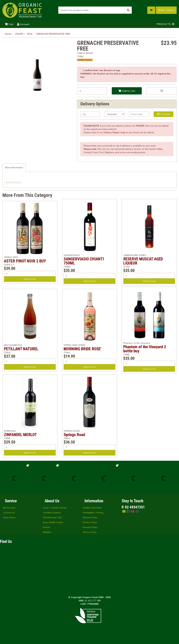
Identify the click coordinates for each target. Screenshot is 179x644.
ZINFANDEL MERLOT (20, 435)
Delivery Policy (90, 517)
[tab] (14, 168)
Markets (47, 532)
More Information (14, 167)
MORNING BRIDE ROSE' (82, 349)
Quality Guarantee (92, 508)
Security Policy (90, 527)
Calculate (164, 114)
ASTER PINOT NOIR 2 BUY (25, 261)
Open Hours (9, 517)
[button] (161, 91)
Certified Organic (85, 60)
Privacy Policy (90, 522)
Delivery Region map (114, 132)
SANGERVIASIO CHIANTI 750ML (84, 261)
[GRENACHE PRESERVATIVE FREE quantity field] (92, 91)
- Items (166, 10)
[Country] (115, 114)
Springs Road (74, 435)
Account (23, 24)
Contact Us (9, 513)
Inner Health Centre (53, 522)
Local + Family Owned (55, 508)
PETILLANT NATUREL (21, 349)
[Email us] (124, 511)
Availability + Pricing (93, 513)
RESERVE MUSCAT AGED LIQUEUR (143, 261)
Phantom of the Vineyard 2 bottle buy (145, 349)
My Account (9, 508)
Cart (9, 24)
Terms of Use (90, 532)
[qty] (90, 114)
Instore (46, 527)
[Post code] (139, 114)
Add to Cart (127, 91)
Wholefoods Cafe (52, 517)
